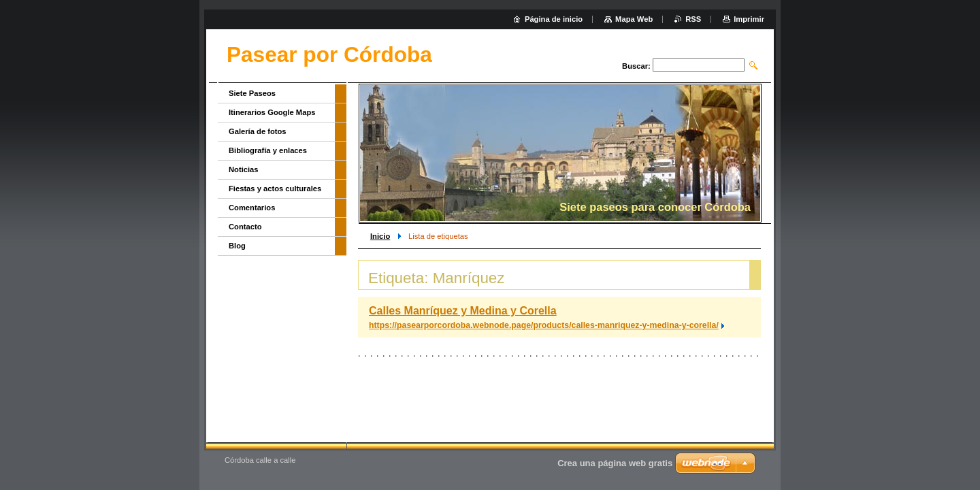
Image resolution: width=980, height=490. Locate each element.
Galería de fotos (258, 131)
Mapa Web (634, 19)
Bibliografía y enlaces (268, 150)
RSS (693, 19)
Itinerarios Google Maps (272, 112)
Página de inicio (554, 19)
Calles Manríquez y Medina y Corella (463, 311)
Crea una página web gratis (615, 463)
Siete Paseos (252, 93)
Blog (237, 246)
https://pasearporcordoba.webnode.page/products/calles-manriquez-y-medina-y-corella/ (544, 325)
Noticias (244, 169)
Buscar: (636, 66)
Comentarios (252, 208)
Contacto (245, 227)
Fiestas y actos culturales (275, 189)
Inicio (380, 236)
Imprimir (749, 19)
